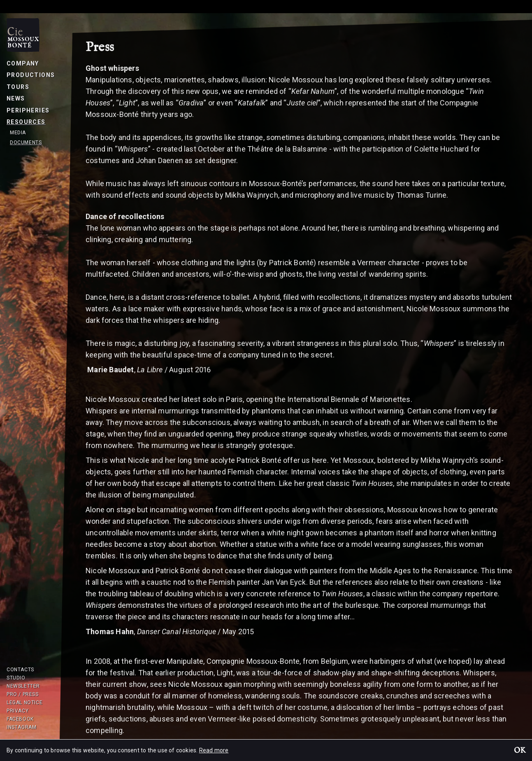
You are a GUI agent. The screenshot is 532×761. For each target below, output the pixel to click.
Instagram (21, 727)
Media (18, 133)
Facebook (20, 719)
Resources (26, 122)
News (16, 98)
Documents (26, 142)
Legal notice (24, 703)
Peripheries (28, 110)
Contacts (20, 670)
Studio (16, 678)
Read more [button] (214, 750)
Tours (18, 87)
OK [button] (520, 751)
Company (23, 63)
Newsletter (23, 686)
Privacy (17, 711)
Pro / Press (23, 694)
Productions (31, 75)
